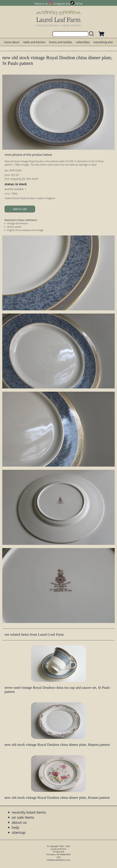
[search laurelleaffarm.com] (92, 34)
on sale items (23, 817)
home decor (12, 42)
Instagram (59, 4)
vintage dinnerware (18, 223)
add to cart (20, 209)
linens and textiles (61, 42)
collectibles (83, 42)
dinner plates (14, 227)
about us (19, 822)
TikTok (79, 4)
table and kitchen (34, 42)
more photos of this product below (28, 155)
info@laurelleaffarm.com (58, 860)
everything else (103, 42)
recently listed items (29, 812)
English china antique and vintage (25, 230)
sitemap (19, 832)
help (15, 827)
